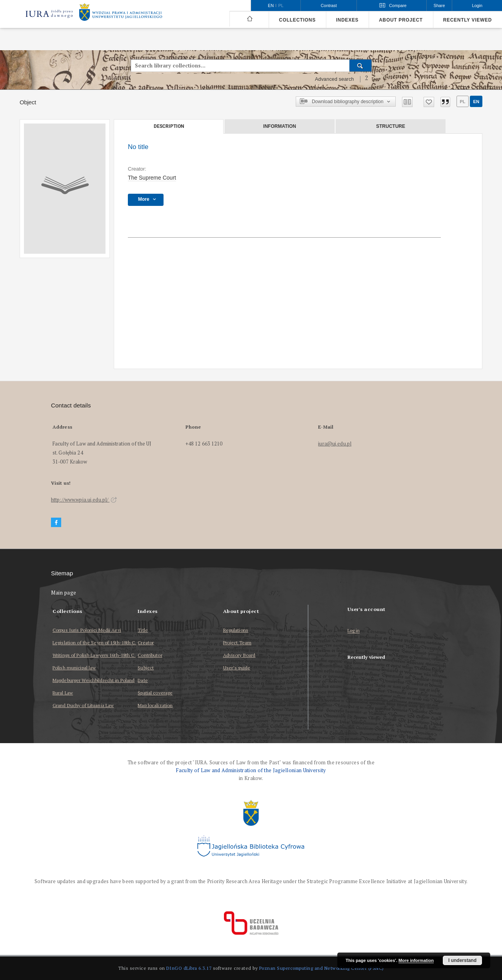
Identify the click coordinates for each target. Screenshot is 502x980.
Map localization (155, 705)
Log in (354, 631)
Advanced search (335, 79)
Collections (297, 20)
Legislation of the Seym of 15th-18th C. (95, 643)
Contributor (150, 655)
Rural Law (63, 693)
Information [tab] (280, 126)
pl (462, 102)
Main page (64, 593)
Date (143, 680)
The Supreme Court (152, 178)
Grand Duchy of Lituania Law (83, 705)
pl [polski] (281, 5)
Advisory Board (239, 655)
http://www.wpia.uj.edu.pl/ (84, 500)
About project (401, 20)
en (476, 102)
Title (143, 630)
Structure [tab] (391, 126)
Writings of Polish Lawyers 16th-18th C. (94, 655)
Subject (146, 668)
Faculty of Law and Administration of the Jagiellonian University (251, 770)
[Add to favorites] (429, 102)
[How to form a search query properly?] (367, 79)
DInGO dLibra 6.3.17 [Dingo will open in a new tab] (189, 968)
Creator (146, 643)
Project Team (237, 643)
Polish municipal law (74, 668)
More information (416, 960)
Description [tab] (169, 126)
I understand (462, 960)
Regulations (236, 630)
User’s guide (237, 668)
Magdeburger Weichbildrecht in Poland (94, 680)
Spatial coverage (155, 693)
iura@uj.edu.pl (335, 444)
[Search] (361, 65)
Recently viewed (467, 20)
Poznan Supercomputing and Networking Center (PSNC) (322, 968)
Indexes (347, 20)
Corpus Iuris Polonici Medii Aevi (87, 630)
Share (439, 5)
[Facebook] (56, 523)
